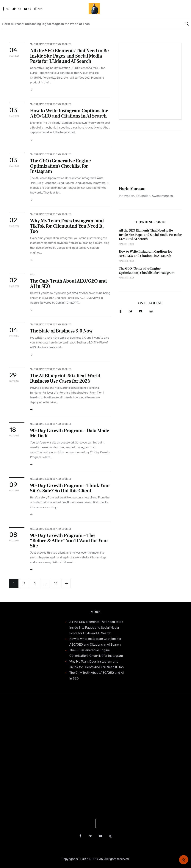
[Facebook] (6, 9)
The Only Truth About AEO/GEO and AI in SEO (68, 284)
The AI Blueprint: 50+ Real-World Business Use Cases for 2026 (65, 378)
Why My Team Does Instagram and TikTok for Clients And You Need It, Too (67, 226)
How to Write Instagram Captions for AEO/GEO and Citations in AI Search (69, 113)
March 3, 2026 (127, 261)
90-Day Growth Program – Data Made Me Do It (70, 433)
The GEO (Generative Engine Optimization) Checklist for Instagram (60, 166)
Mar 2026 (14, 56)
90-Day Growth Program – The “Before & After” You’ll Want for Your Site (69, 541)
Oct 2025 (14, 436)
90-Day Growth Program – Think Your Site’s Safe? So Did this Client (70, 488)
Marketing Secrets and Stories (51, 44)
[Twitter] (17, 9)
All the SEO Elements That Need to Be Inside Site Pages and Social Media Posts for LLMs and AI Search (69, 56)
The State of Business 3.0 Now (61, 331)
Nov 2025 (14, 381)
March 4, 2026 (127, 244)
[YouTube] (28, 9)
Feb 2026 (14, 336)
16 (57, 582)
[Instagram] (39, 9)
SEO (32, 274)
